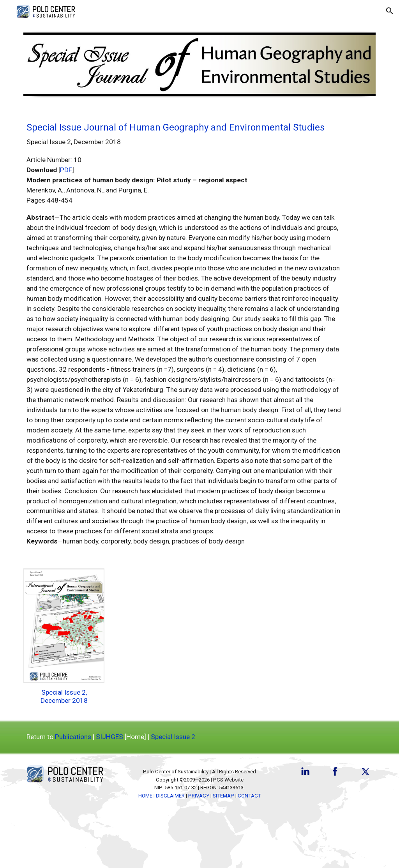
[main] (184, 333)
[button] (390, 11)
